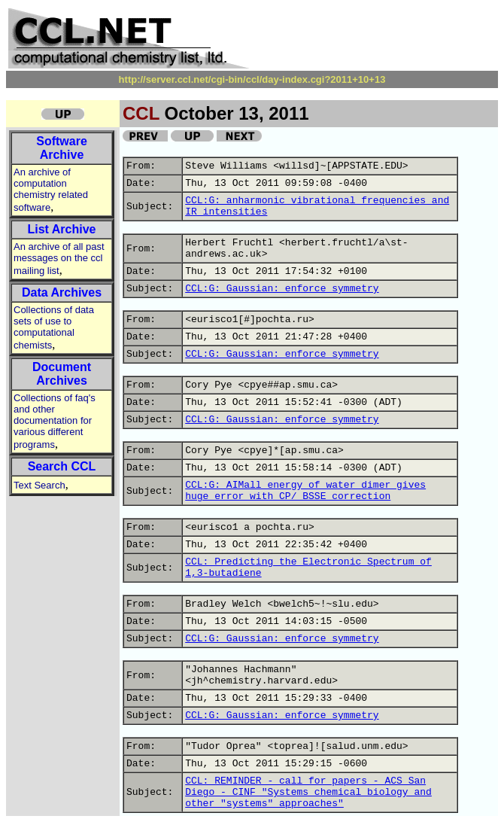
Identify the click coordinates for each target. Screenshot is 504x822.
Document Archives (62, 374)
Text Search (39, 485)
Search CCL (62, 466)
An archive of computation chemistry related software (51, 190)
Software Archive (62, 148)
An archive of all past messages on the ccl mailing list (59, 259)
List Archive (62, 229)
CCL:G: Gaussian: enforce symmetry (282, 289)
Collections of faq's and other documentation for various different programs (55, 421)
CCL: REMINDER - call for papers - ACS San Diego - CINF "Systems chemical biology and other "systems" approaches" (308, 792)
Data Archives (62, 292)
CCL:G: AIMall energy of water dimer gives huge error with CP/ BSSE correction (305, 491)
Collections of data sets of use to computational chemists (54, 327)
